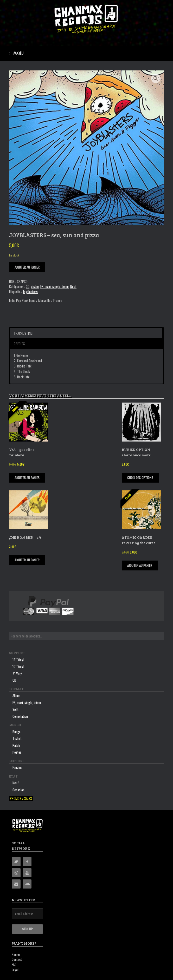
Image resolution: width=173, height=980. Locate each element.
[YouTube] (27, 873)
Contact (17, 959)
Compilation (20, 716)
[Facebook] (27, 862)
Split (15, 709)
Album (16, 695)
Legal (15, 969)
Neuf (73, 286)
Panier (16, 954)
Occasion (18, 790)
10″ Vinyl (18, 666)
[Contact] (16, 884)
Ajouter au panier (27, 267)
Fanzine (17, 767)
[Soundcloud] (27, 884)
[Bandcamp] (16, 862)
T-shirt (17, 738)
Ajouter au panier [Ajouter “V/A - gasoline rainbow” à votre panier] (27, 478)
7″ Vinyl (17, 673)
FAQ (14, 964)
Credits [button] (19, 344)
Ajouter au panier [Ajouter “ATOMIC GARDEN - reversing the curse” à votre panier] (140, 565)
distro (35, 286)
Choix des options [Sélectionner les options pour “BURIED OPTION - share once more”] (140, 478)
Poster (17, 752)
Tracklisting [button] (23, 333)
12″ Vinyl (18, 660)
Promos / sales (21, 798)
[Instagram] (16, 873)
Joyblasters (30, 292)
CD (28, 286)
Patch (16, 745)
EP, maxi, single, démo (55, 286)
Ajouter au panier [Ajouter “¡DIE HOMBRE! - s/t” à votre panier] (27, 560)
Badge (17, 732)
